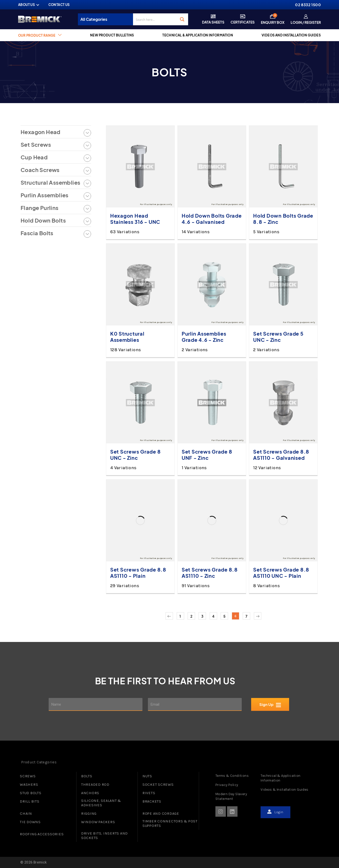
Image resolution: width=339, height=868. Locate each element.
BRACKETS (152, 801)
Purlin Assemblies (45, 195)
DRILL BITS (30, 801)
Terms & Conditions (232, 776)
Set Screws (36, 145)
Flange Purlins (40, 208)
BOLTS (87, 776)
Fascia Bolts (37, 233)
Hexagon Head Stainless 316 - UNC (135, 219)
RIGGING (89, 813)
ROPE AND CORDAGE (161, 813)
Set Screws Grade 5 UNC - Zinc (278, 337)
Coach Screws (40, 170)
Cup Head (34, 157)
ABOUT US (26, 5)
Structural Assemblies (50, 183)
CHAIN (26, 813)
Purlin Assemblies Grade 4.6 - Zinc (204, 337)
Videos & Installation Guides (284, 790)
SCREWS (28, 776)
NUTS (147, 776)
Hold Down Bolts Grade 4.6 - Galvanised (212, 219)
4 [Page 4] (213, 616)
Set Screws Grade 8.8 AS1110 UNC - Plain (281, 573)
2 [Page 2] (191, 616)
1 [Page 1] (180, 616)
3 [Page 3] (202, 616)
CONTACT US (59, 5)
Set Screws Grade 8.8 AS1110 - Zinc (210, 573)
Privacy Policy (227, 785)
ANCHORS (90, 793)
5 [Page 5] (224, 616)
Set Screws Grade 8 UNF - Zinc (207, 455)
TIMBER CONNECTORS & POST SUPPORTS (170, 823)
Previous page (169, 616)
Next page (258, 616)
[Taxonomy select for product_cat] (107, 19)
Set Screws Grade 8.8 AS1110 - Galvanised (281, 455)
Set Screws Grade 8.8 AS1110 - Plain (138, 573)
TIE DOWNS (30, 822)
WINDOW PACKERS (98, 822)
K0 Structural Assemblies (127, 337)
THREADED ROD (95, 784)
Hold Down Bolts (43, 220)
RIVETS (149, 793)
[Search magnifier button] (182, 19)
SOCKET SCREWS (158, 784)
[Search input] (155, 19)
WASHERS (29, 784)
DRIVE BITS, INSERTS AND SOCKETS (104, 836)
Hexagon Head (41, 132)
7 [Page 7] (246, 616)
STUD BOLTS (31, 793)
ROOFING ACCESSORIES (42, 834)
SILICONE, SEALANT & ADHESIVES (101, 803)
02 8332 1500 (308, 5)
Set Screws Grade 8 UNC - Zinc (136, 455)
